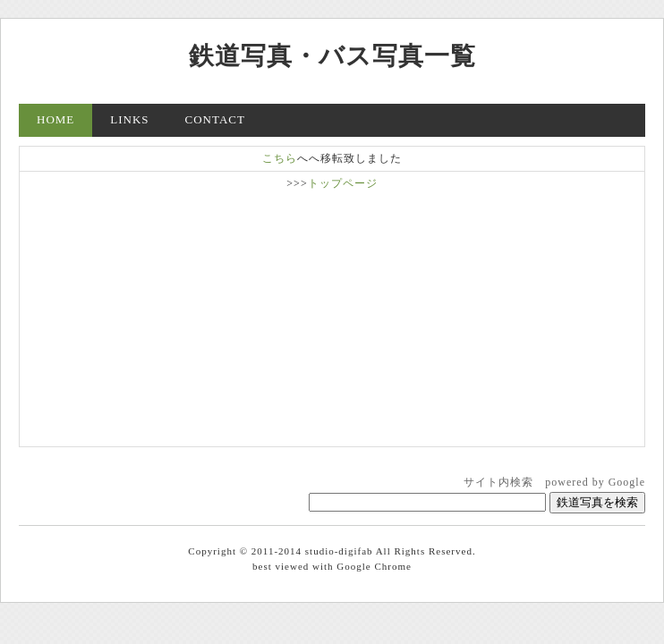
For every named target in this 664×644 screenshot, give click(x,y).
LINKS (129, 119)
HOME (55, 119)
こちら (280, 158)
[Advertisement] (332, 317)
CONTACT (215, 119)
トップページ (343, 183)
